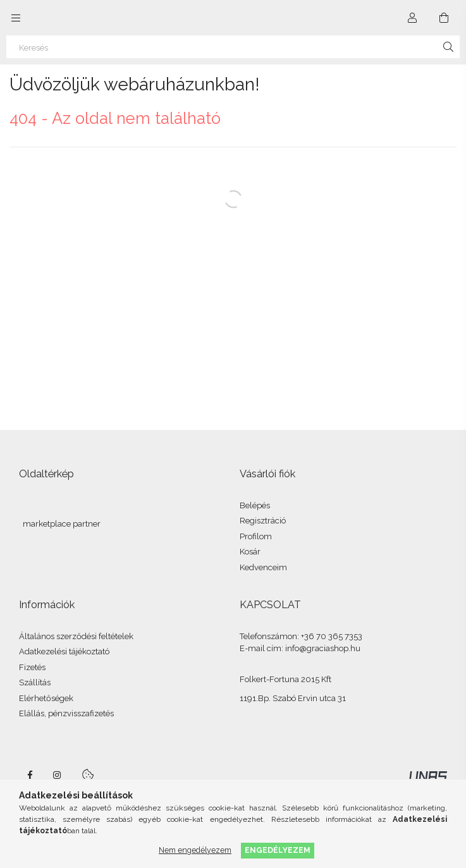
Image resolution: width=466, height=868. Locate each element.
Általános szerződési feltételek (76, 636)
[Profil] (412, 18)
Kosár (250, 552)
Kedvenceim (263, 567)
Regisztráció (263, 521)
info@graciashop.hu (323, 648)
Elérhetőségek (46, 698)
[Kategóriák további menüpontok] (16, 18)
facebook (30, 775)
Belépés (255, 505)
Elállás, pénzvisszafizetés (66, 713)
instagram (58, 775)
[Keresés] (233, 47)
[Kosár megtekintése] (444, 18)
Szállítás (35, 682)
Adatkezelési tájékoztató (64, 651)
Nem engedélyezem (195, 850)
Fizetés (32, 667)
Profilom (256, 536)
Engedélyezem (278, 850)
